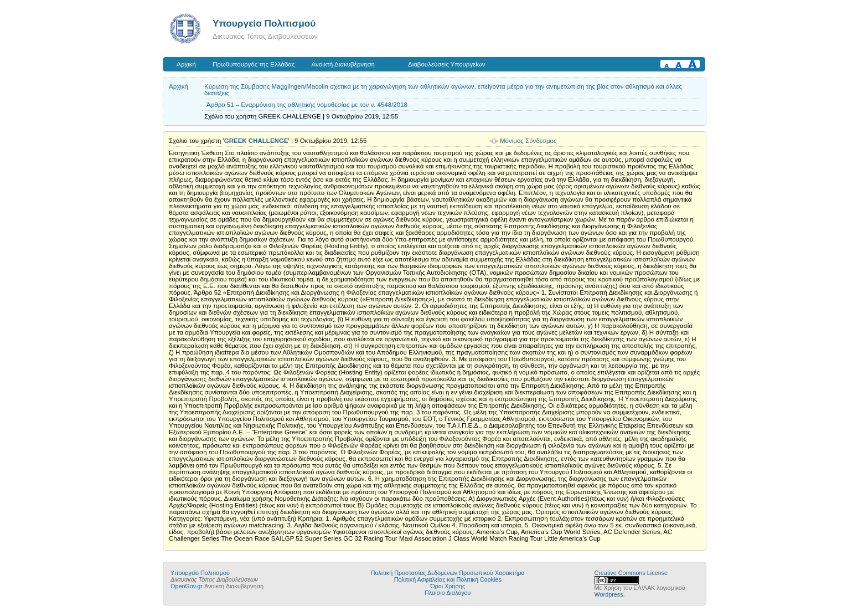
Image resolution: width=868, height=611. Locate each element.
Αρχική (186, 64)
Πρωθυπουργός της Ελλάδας (254, 64)
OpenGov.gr (187, 586)
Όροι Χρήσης (448, 586)
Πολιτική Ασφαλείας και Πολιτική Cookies (448, 579)
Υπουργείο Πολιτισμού (264, 23)
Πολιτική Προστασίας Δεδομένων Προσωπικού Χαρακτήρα (448, 573)
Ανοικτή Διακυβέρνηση (343, 64)
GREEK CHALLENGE (256, 141)
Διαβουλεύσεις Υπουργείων (447, 64)
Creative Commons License (631, 573)
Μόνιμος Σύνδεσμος (528, 141)
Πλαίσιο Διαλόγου (448, 593)
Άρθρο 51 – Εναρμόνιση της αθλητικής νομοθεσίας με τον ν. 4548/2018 (307, 105)
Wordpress (609, 594)
